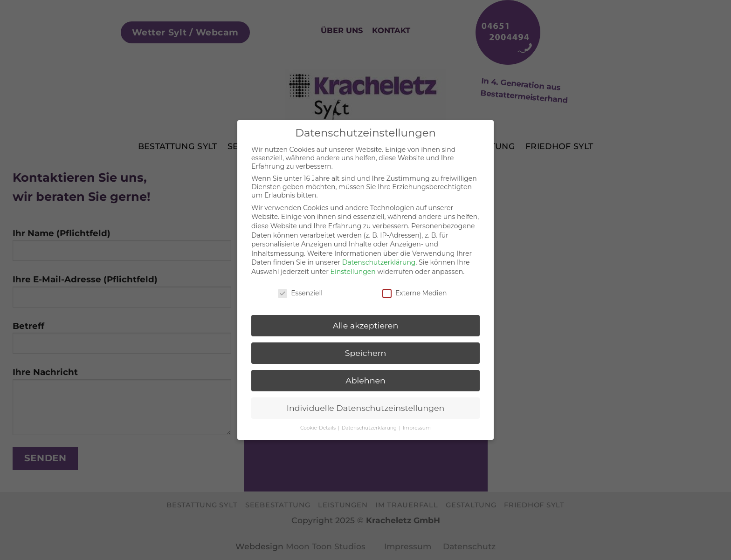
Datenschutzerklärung (379, 260)
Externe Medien (415, 290)
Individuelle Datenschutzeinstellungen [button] (366, 406)
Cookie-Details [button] (319, 426)
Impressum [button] (417, 426)
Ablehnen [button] (365, 378)
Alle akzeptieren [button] (366, 323)
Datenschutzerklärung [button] (370, 426)
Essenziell (300, 290)
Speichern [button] (366, 351)
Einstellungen (353, 269)
